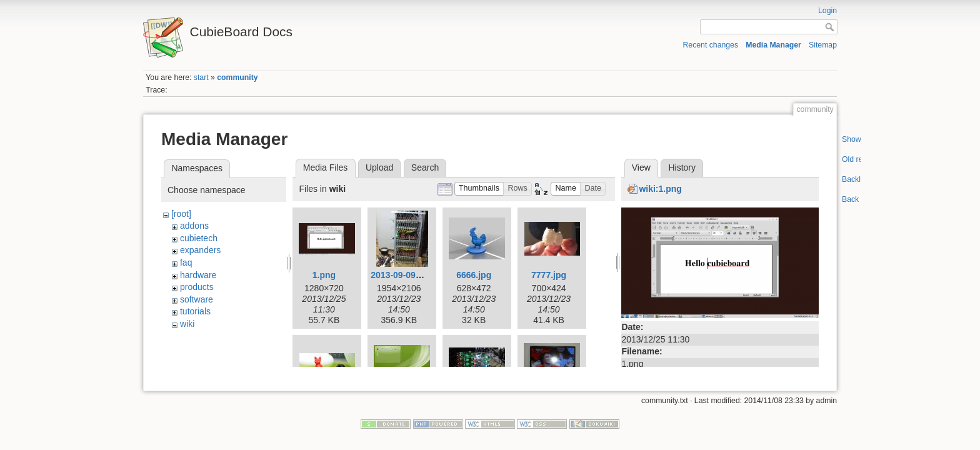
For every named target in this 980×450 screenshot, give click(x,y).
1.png (324, 275)
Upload (379, 167)
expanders (200, 250)
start (201, 77)
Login (827, 11)
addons (194, 226)
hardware (198, 275)
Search (425, 167)
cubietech (199, 238)
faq (186, 262)
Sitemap (823, 45)
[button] (479, 189)
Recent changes (711, 45)
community (237, 77)
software (197, 299)
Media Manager (773, 45)
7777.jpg (549, 275)
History (682, 167)
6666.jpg (474, 275)
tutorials (195, 311)
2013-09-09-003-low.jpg (418, 275)
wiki (187, 324)
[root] (181, 214)
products (197, 287)
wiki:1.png (660, 189)
